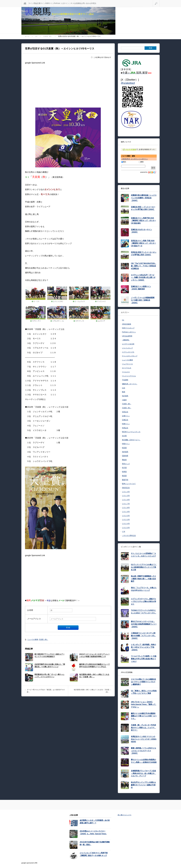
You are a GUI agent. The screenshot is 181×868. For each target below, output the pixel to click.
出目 (124, 388)
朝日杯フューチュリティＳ (131, 432)
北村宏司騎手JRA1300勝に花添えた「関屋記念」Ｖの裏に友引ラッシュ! (50, 666)
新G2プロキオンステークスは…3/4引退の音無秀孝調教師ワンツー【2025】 (144, 624)
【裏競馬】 (126, 340)
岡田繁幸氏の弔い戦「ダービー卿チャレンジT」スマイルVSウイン (49, 676)
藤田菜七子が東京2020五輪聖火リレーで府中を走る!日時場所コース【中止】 (94, 666)
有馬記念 (125, 428)
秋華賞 (124, 472)
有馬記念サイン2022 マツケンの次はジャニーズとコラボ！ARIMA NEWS (144, 739)
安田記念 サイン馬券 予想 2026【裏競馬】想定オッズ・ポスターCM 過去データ (143, 243)
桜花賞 (124, 448)
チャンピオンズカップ (130, 356)
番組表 (124, 460)
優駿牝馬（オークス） (130, 384)
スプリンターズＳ (128, 352)
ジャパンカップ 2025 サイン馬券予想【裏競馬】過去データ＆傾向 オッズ (94, 854)
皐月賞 (124, 468)
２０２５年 (126, 528)
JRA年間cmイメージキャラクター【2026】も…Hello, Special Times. (93, 832)
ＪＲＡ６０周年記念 (129, 535)
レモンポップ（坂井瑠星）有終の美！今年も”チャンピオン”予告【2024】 (143, 647)
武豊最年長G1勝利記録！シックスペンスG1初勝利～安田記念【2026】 (144, 198)
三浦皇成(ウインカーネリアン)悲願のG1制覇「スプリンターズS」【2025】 (143, 636)
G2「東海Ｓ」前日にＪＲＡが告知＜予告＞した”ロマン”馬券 (144, 692)
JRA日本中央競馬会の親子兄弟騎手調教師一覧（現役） (95, 843)
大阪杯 (124, 400)
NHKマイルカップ (128, 328)
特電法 (94, 3)
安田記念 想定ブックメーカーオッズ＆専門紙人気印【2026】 (144, 254)
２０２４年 (126, 524)
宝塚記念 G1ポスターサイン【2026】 (141, 231)
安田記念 (125, 412)
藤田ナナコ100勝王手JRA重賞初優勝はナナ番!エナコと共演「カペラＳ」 (144, 716)
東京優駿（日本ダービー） (131, 440)
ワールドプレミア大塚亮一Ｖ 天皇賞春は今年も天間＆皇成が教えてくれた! (144, 659)
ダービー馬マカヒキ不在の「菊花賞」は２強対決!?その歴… (46, 691)
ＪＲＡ (72, 3)
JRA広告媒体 (127, 324)
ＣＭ (124, 531)
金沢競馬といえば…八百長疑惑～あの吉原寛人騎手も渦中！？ (95, 822)
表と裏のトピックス (124, 815)
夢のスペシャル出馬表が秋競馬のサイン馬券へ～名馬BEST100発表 (144, 761)
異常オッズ (126, 464)
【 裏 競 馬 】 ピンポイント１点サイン (134, 159)
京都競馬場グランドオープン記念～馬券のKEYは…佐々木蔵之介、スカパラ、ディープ (144, 773)
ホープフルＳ (127, 368)
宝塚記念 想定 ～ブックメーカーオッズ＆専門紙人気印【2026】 (143, 208)
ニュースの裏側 (33, 639)
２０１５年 (126, 496)
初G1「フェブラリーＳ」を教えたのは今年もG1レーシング (144, 589)
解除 (141, 162)
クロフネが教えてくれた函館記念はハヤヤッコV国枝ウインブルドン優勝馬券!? (143, 682)
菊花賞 (124, 476)
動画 (124, 392)
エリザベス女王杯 (128, 344)
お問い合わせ (86, 3)
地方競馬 (125, 396)
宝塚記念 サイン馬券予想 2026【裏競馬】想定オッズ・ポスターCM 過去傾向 (143, 221)
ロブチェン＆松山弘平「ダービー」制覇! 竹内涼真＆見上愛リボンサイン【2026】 (143, 277)
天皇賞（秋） (44, 639)
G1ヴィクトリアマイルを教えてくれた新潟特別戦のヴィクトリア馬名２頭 (144, 567)
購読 (124, 162)
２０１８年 (126, 508)
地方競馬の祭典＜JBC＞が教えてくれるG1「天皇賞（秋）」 (94, 676)
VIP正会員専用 (127, 336)
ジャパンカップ (127, 348)
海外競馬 (125, 452)
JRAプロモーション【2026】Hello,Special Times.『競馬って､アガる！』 (144, 704)
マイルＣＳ (126, 372)
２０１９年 (126, 512)
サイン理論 (33, 3)
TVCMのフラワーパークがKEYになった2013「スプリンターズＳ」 (144, 612)
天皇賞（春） (127, 404)
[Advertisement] (68, 85)
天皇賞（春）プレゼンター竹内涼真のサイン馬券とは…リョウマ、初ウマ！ (143, 728)
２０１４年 (126, 492)
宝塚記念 (125, 420)
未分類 (124, 436)
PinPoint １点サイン (61, 3)
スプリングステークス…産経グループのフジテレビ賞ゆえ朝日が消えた (143, 601)
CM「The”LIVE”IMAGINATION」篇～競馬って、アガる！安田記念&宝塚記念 (144, 266)
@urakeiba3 (128, 83)
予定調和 (125, 380)
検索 (160, 1)
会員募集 (78, 3)
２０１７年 (126, 504)
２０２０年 (126, 516)
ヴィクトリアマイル (129, 376)
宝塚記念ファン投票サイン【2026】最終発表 (141, 288)
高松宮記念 (126, 488)
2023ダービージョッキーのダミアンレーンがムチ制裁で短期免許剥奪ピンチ (94, 655)
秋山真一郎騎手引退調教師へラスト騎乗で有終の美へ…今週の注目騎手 (143, 579)
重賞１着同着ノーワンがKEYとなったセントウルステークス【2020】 (144, 751)
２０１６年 (126, 500)
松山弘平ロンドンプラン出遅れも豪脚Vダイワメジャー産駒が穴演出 (143, 785)
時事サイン (50, 3)
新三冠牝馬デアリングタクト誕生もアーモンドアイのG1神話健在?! (49, 655)
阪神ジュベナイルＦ (129, 484)
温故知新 (125, 456)
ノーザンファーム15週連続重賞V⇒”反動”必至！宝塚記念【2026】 (143, 300)
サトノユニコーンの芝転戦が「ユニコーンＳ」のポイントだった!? (143, 555)
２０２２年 (126, 519)
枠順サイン (126, 444)
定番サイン (41, 3)
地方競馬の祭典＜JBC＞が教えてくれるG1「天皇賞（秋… (92, 691)
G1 (123, 320)
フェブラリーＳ (127, 364)
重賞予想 (125, 480)
